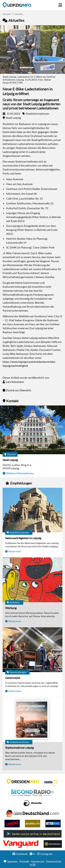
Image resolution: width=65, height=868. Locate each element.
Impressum (38, 861)
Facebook (22, 854)
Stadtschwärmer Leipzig (19, 748)
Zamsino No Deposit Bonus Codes (12, 824)
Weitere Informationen (20, 473)
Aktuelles (19, 14)
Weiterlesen (15, 551)
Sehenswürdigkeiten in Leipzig (23, 538)
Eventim (51, 783)
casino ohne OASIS (21, 844)
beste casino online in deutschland (33, 834)
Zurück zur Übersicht (19, 390)
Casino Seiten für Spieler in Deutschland (33, 803)
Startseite (17, 5)
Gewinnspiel (13, 678)
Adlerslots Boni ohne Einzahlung (33, 824)
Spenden (12, 861)
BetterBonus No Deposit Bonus (53, 824)
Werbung (11, 608)
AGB (32, 865)
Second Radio (33, 793)
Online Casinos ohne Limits (53, 844)
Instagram (46, 854)
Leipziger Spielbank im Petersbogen (33, 813)
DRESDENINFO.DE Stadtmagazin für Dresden (23, 782)
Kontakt (24, 861)
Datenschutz (54, 861)
